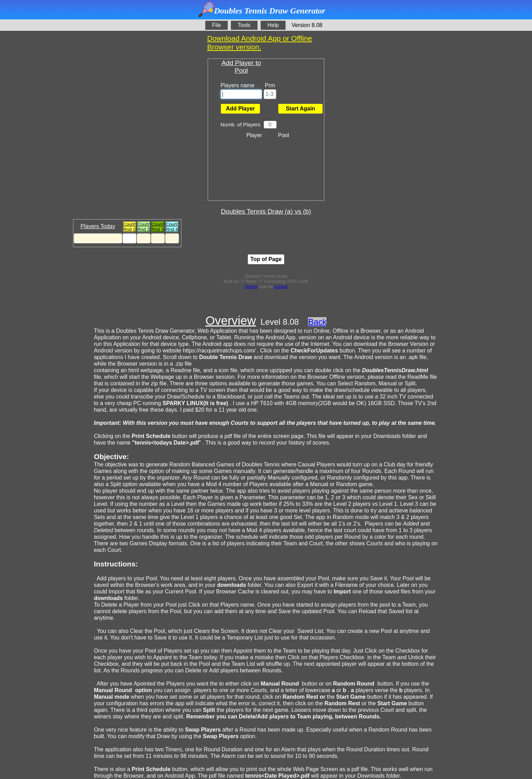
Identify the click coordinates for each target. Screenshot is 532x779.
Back (317, 322)
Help (273, 25)
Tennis (251, 286)
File (217, 25)
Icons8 (281, 286)
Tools (244, 25)
